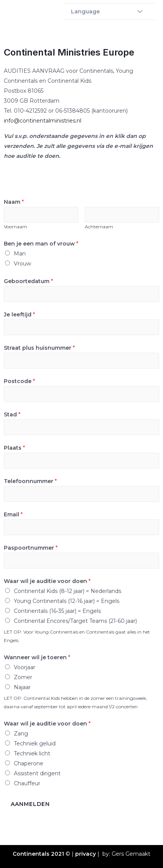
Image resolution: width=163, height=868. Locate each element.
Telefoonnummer (30, 481)
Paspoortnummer (31, 548)
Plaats (14, 448)
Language (85, 11)
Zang (21, 734)
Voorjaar (25, 667)
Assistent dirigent (37, 773)
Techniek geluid (35, 744)
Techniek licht (32, 753)
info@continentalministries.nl (43, 121)
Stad (12, 414)
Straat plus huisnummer (39, 348)
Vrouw (22, 264)
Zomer (23, 677)
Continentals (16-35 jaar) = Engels (57, 611)
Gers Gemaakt (131, 854)
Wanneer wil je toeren (37, 657)
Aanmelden (30, 804)
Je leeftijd (19, 314)
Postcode (19, 381)
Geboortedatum (28, 281)
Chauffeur (27, 783)
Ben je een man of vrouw (41, 244)
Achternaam (99, 227)
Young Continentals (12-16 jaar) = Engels (67, 601)
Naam (14, 202)
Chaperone (29, 763)
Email (13, 514)
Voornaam (16, 227)
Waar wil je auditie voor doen (47, 581)
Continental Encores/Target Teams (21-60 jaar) (75, 621)
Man (20, 254)
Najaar (22, 687)
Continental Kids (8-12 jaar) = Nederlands (68, 591)
